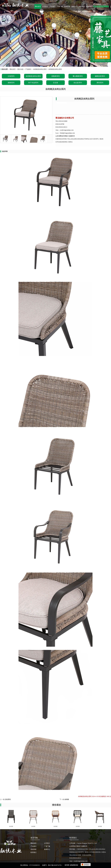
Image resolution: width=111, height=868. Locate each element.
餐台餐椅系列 (78, 76)
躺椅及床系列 (100, 76)
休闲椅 (67, 799)
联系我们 (89, 6)
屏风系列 (100, 83)
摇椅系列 (11, 83)
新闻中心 (74, 6)
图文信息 (20, 69)
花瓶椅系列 (55, 76)
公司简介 (45, 6)
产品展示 (53, 6)
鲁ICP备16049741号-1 (55, 865)
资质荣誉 (67, 6)
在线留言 (82, 6)
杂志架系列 (78, 83)
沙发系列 (11, 76)
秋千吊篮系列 (33, 83)
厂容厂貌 (60, 6)
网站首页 (38, 6)
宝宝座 (55, 83)
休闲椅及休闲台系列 (40, 69)
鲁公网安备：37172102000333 (30, 865)
